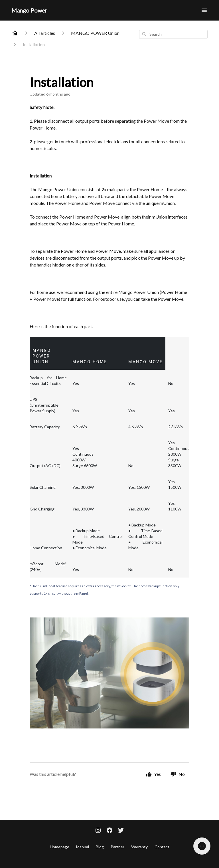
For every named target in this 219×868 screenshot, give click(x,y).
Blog (100, 847)
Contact (162, 847)
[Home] (15, 33)
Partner (117, 847)
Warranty (139, 847)
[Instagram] (98, 831)
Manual (83, 847)
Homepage (60, 847)
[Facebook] (109, 831)
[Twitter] (121, 831)
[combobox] (173, 34)
